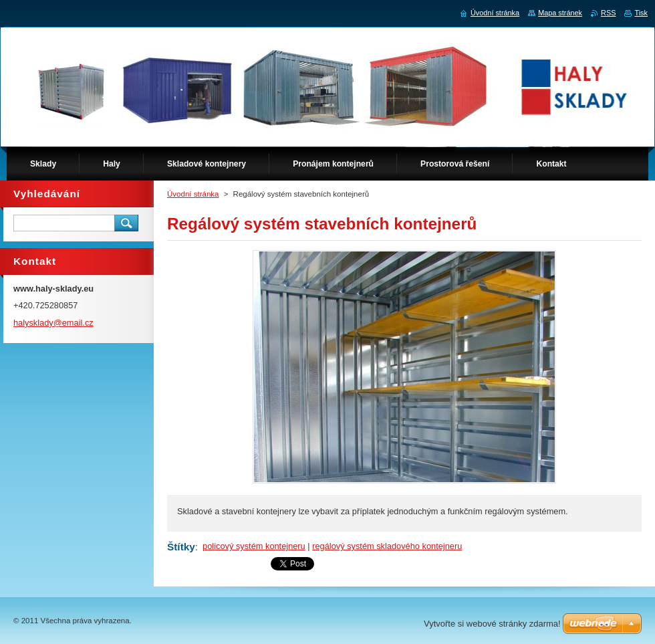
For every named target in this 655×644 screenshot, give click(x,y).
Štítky (181, 547)
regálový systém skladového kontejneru (387, 546)
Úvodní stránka (193, 194)
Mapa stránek (560, 13)
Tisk (641, 13)
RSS (608, 13)
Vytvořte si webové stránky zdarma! (492, 624)
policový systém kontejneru (254, 546)
